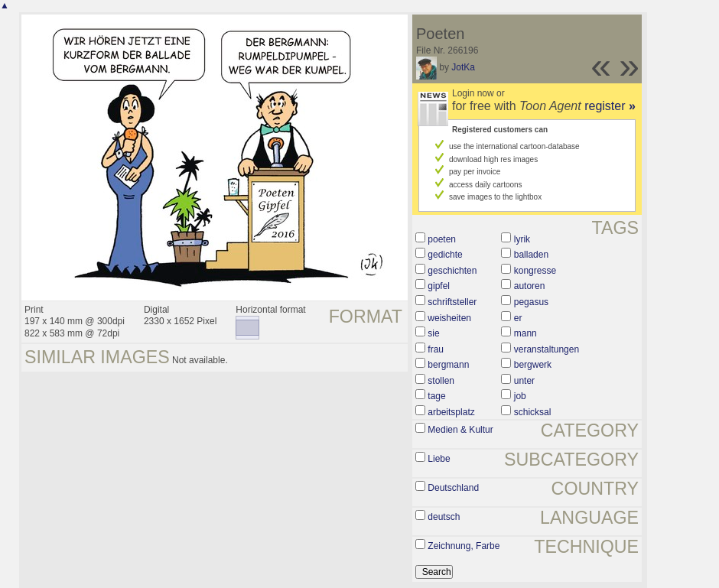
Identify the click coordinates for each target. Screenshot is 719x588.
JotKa (463, 67)
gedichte (445, 255)
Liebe (439, 459)
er (518, 318)
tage (436, 396)
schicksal (533, 412)
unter (524, 381)
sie (433, 333)
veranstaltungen (547, 349)
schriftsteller (452, 302)
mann (525, 333)
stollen (441, 381)
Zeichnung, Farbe (464, 546)
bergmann (448, 365)
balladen (531, 255)
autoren (530, 286)
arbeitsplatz (451, 412)
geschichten (452, 271)
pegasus (531, 302)
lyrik (522, 239)
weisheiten (449, 318)
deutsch (444, 517)
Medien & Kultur (460, 430)
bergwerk (533, 365)
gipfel (439, 286)
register (610, 106)
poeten (442, 239)
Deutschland (453, 488)
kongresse (535, 271)
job (520, 396)
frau (436, 349)
